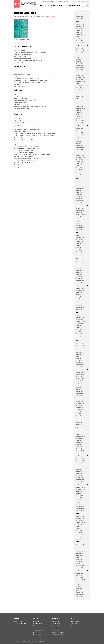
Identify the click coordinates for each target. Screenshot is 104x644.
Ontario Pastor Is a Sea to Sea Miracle (23, 165)
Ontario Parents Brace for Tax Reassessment (25, 163)
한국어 (74, 1)
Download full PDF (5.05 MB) (23, 40)
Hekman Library (50, 17)
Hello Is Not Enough (23, 96)
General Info (36, 621)
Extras (78, 5)
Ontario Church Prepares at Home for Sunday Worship (28, 161)
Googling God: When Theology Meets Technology (27, 78)
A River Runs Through (20, 50)
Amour (16, 76)
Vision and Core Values (38, 630)
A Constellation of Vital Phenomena (23, 70)
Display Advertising (19, 621)
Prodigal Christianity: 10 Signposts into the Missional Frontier (29, 83)
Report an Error (56, 630)
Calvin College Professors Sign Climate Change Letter (27, 129)
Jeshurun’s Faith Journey (20, 57)
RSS (86, 2)
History (35, 626)
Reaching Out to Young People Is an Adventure (26, 167)
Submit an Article (56, 628)
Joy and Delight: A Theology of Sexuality (24, 120)
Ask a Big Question (56, 624)
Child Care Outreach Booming (21, 132)
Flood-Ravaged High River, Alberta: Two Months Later (28, 146)
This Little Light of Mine (23, 109)
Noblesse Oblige (21, 102)
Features (45, 5)
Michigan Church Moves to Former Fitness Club (26, 159)
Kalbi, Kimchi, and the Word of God (23, 59)
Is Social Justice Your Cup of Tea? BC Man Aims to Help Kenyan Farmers (32, 154)
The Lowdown (18, 85)
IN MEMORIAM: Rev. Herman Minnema (24, 150)
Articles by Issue (75, 621)
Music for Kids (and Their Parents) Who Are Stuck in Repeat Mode (30, 80)
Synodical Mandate (37, 628)
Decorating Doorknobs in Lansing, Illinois (24, 140)
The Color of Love (22, 104)
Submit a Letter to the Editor (58, 632)
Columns (50, 5)
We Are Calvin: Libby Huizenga (22, 63)
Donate (57, 1)
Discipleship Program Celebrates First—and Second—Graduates (30, 52)
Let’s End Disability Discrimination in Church (25, 122)
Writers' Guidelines (38, 635)
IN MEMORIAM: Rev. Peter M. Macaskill (24, 152)
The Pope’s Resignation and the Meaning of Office (30, 107)
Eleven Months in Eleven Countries (23, 142)
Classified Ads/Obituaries (20, 624)
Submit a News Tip (56, 621)
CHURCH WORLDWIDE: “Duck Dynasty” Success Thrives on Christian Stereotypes (35, 136)
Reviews (63, 5)
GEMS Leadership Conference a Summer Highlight (27, 148)
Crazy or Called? (18, 138)
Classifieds (61, 1)
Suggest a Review (56, 626)
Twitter (84, 2)
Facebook (83, 2)
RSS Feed (73, 626)
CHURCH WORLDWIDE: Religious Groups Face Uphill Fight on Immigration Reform (35, 134)
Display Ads (66, 1)
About (71, 1)
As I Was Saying (57, 5)
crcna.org (88, 1)
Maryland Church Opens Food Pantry (23, 157)
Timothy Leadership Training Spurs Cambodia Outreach (28, 61)
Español (78, 1)
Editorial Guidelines (38, 624)
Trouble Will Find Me (19, 87)
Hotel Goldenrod (21, 98)
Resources (52, 1)
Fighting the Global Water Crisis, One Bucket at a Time (27, 144)
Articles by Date (75, 624)
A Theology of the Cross (20, 118)
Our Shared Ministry (71, 5)
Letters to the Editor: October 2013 (25, 100)
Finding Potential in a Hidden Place (23, 54)
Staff (34, 632)
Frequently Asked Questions (25, 94)
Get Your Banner (46, 1)
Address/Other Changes (57, 635)
